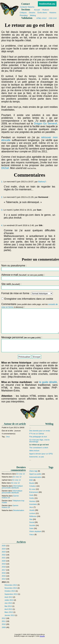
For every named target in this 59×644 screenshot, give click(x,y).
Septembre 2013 (11, 601)
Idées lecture (34, 458)
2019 (4, 571)
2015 (4, 583)
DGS (4, 168)
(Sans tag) (33, 478)
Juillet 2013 (9, 607)
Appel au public (35, 481)
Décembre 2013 (11, 592)
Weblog (33, 15)
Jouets (32, 517)
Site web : (29, 286)
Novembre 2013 (11, 595)
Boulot (32, 490)
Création (33, 493)
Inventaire (33, 511)
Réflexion (33, 523)
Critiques (23, 13)
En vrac (32, 496)
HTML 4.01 (41, 18)
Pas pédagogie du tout (38, 444)
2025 (4, 553)
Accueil (37, 10)
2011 (4, 628)
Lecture (32, 520)
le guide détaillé (48, 389)
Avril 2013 (8, 616)
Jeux (8, 444)
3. (2, 210)
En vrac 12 (21, 481)
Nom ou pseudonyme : (29, 268)
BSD (31, 487)
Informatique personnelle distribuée (12, 494)
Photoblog (24, 15)
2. (2, 197)
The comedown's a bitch (39, 455)
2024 (4, 556)
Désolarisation (19, 518)
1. (2, 182)
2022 (4, 562)
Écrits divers (42, 13)
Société (32, 532)
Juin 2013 (8, 610)
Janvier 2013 (10, 622)
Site (31, 526)
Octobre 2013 (10, 598)
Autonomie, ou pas (37, 464)
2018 (4, 574)
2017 (4, 577)
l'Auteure (46, 10)
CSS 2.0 (52, 18)
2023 (4, 559)
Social (32, 529)
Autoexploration (35, 484)
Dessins (32, 13)
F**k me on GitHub (37, 441)
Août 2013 (9, 604)
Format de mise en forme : (27, 293)
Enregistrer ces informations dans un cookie (27, 299)
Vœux (32, 542)
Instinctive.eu (47, 4)
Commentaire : (29, 321)
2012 (4, 625)
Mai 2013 (8, 613)
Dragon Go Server (44, 124)
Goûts (32, 505)
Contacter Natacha (27, 7)
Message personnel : (29, 350)
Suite (31, 535)
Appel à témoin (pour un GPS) (41, 461)
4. (2, 225)
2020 (4, 568)
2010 (4, 631)
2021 (4, 565)
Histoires (53, 13)
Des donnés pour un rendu (40, 438)
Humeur (32, 508)
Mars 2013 (9, 619)
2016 (4, 580)
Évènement (34, 499)
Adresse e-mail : (29, 277)
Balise (41, 182)
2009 (4, 634)
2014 (4, 586)
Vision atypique (35, 538)
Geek (31, 502)
